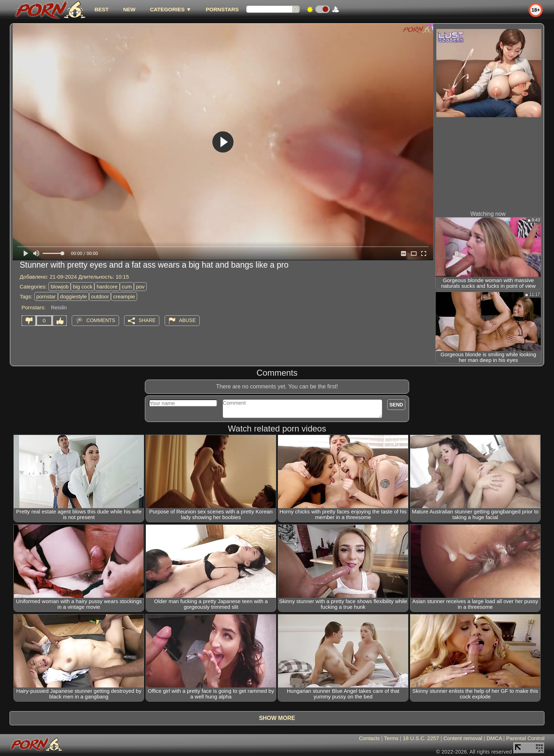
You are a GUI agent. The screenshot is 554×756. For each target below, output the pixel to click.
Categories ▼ (170, 9)
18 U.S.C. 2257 (421, 738)
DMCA (494, 738)
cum (127, 287)
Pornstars (222, 9)
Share (147, 320)
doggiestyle (73, 296)
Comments (101, 320)
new (129, 9)
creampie (124, 296)
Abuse (187, 320)
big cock (82, 287)
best (101, 9)
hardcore (107, 287)
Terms (391, 738)
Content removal (463, 738)
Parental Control (525, 738)
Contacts (369, 738)
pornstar (46, 296)
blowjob (60, 287)
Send (396, 405)
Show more (277, 718)
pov (140, 287)
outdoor (100, 296)
